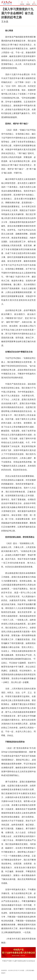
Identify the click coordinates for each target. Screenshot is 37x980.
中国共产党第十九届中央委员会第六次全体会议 (19, 961)
